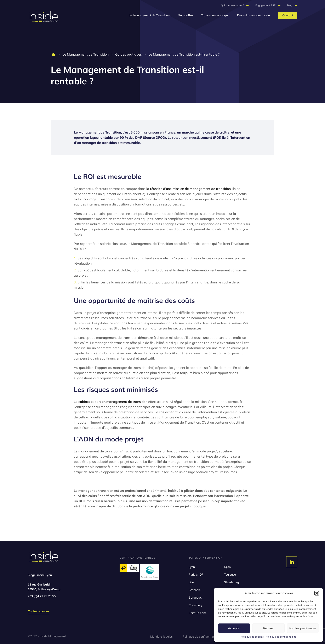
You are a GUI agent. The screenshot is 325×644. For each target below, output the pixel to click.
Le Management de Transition (149, 15)
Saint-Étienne (198, 613)
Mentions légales (161, 637)
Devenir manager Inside (253, 15)
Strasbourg (231, 582)
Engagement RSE (265, 5)
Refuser (268, 628)
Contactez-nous (39, 611)
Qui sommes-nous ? (232, 5)
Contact (288, 15)
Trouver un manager (215, 15)
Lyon (192, 567)
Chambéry (195, 605)
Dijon (227, 567)
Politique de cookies (252, 637)
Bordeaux (195, 598)
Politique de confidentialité (281, 637)
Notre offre (185, 15)
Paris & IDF (196, 575)
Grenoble (195, 590)
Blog (290, 5)
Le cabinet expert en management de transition (111, 402)
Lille (191, 582)
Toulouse (230, 575)
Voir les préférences (303, 628)
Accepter (234, 628)
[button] (317, 593)
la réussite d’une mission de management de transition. (189, 189)
